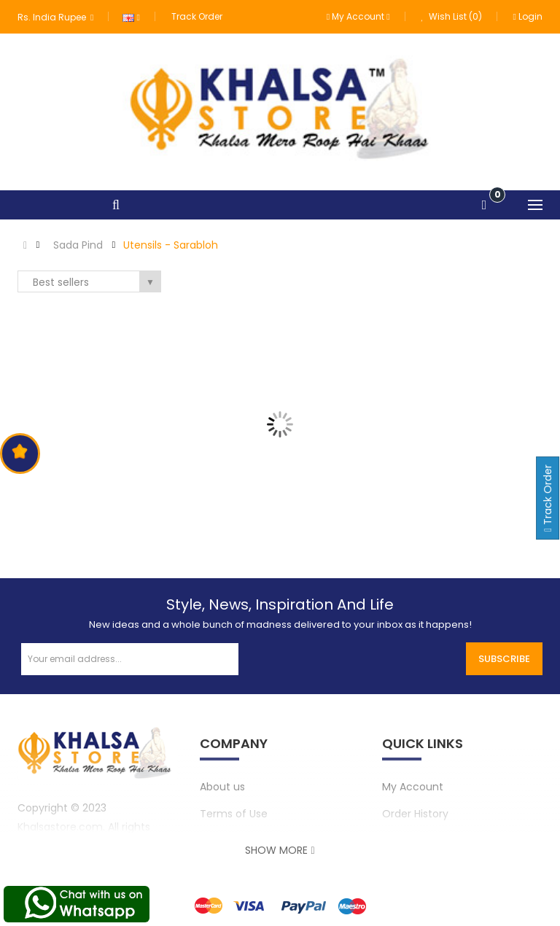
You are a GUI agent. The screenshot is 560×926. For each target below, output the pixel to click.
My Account (413, 787)
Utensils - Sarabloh (171, 245)
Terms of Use (234, 814)
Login (528, 16)
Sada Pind (78, 245)
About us (222, 787)
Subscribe (504, 659)
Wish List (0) (452, 16)
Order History (415, 814)
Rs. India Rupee (55, 17)
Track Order (197, 16)
